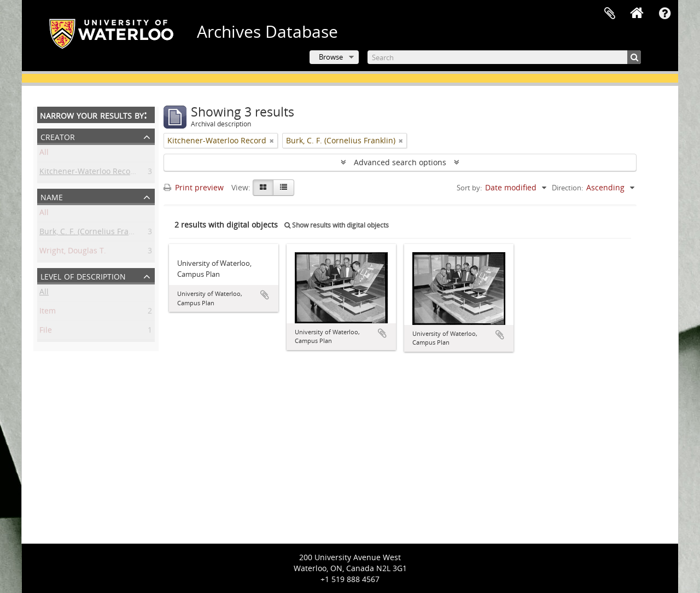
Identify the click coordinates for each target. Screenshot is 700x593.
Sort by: (469, 188)
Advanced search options (400, 162)
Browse (331, 57)
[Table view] (284, 188)
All (44, 154)
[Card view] (263, 188)
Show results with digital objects (337, 225)
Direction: (567, 188)
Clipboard (610, 14)
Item (48, 313)
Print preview (194, 187)
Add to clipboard (265, 295)
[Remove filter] (272, 141)
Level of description (83, 275)
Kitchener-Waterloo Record (89, 173)
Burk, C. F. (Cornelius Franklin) (94, 233)
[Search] (504, 57)
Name (52, 196)
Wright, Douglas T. (73, 252)
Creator (58, 136)
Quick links (664, 14)
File (46, 332)
